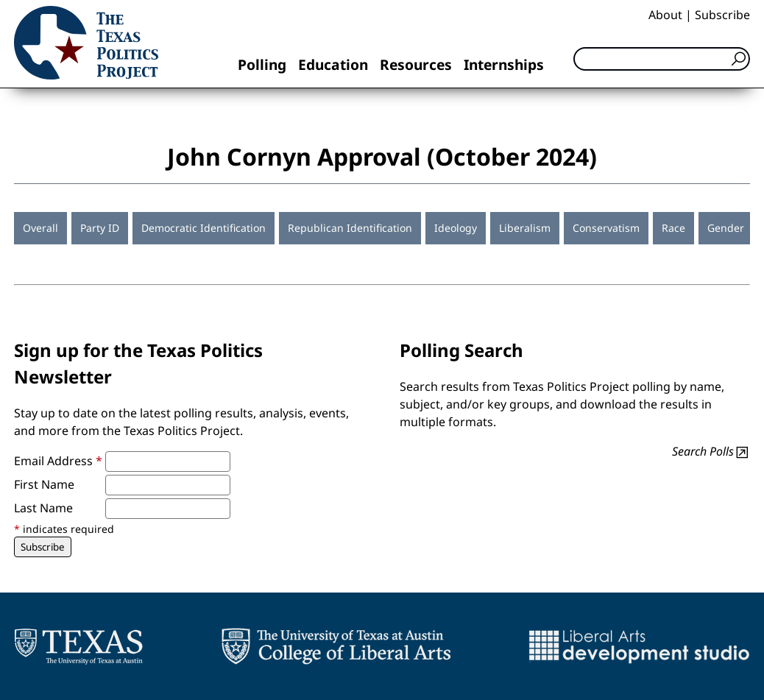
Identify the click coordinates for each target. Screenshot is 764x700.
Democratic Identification (204, 228)
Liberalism (525, 228)
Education (333, 64)
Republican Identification (350, 228)
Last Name (43, 508)
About (665, 15)
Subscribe (722, 15)
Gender (726, 228)
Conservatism (606, 228)
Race (673, 228)
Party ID (100, 228)
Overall (40, 228)
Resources (416, 64)
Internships (504, 64)
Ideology (456, 228)
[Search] (662, 59)
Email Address (58, 461)
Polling (262, 64)
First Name (44, 484)
